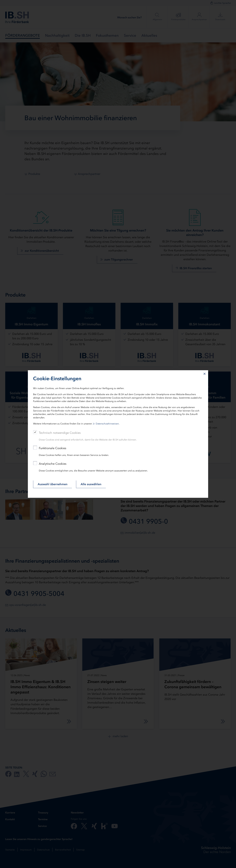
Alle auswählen (91, 484)
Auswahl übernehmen (53, 484)
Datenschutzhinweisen (107, 424)
